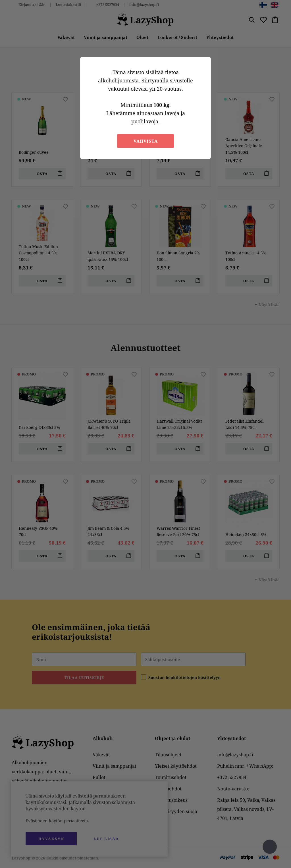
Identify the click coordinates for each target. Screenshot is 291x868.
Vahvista (146, 141)
